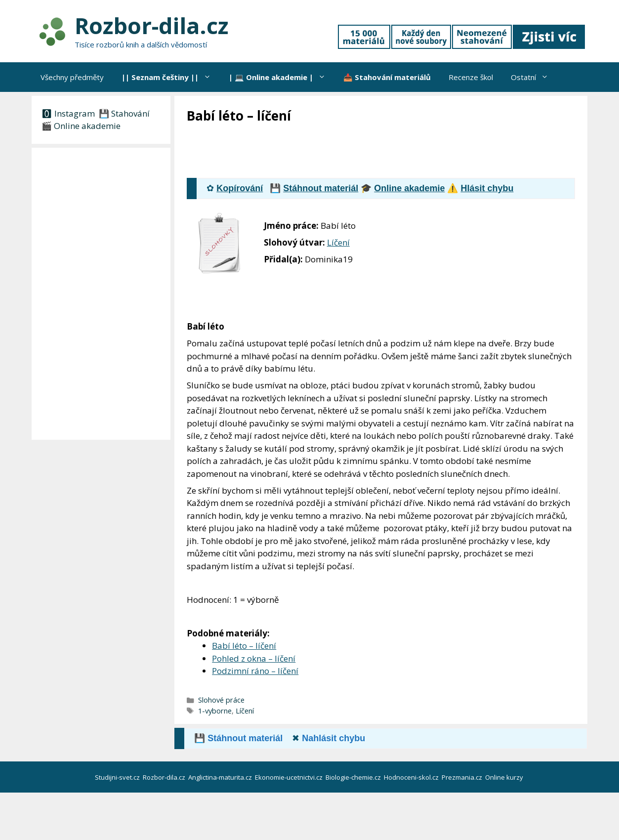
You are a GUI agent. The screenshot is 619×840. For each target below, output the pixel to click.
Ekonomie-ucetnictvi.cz (289, 777)
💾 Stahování (123, 113)
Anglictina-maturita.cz (221, 777)
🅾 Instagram (68, 113)
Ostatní (534, 77)
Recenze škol (471, 77)
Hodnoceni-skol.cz (412, 777)
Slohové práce (221, 700)
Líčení (338, 242)
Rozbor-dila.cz (151, 25)
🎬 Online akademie (81, 126)
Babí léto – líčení (244, 646)
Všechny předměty (72, 77)
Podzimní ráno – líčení (255, 671)
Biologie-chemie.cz (354, 777)
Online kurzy (505, 777)
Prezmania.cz (463, 777)
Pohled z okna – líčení (254, 658)
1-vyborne (215, 711)
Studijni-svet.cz (118, 777)
